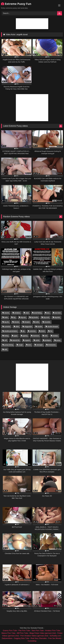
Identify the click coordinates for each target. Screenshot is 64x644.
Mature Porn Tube (8, 633)
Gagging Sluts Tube (22, 638)
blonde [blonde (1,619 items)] (17, 322)
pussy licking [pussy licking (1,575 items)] (9, 345)
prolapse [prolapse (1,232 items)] (48, 340)
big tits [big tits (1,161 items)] (7, 322)
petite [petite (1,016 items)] (38, 340)
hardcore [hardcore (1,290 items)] (36, 336)
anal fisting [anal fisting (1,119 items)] (38, 313)
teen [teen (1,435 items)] (30, 345)
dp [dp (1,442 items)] (24, 331)
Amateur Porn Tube (53, 631)
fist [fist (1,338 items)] (51, 331)
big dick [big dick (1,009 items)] (57, 317)
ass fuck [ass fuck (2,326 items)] (58, 313)
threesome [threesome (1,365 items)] (52, 345)
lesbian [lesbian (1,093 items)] (55, 336)
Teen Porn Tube (38, 631)
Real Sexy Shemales (39, 638)
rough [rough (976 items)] (21, 345)
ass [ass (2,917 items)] (48, 313)
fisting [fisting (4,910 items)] (6, 336)
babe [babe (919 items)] (6, 317)
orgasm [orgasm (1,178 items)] (28, 340)
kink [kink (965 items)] (46, 336)
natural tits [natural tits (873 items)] (16, 340)
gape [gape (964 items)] (16, 336)
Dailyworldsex (7, 638)
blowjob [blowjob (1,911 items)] (27, 322)
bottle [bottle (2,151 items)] (37, 322)
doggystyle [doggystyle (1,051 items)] (28, 326)
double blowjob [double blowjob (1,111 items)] (53, 326)
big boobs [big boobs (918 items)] (35, 317)
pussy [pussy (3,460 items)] (58, 340)
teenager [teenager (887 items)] (40, 345)
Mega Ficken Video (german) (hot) (43, 633)
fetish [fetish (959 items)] (43, 331)
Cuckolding (32, 641)
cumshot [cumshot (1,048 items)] (7, 326)
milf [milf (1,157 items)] (6, 340)
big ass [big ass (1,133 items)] (23, 317)
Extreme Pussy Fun (16, 4)
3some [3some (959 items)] (7, 313)
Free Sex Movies (55, 638)
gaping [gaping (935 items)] (25, 336)
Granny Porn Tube (10, 631)
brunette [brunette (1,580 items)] (47, 322)
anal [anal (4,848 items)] (27, 313)
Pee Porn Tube (24, 631)
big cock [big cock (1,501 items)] (46, 317)
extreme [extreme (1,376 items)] (33, 331)
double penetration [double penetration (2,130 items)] (11, 331)
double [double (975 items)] (40, 326)
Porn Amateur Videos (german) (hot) (34, 636)
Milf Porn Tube (23, 633)
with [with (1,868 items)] (6, 349)
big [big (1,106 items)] (14, 317)
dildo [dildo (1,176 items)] (17, 326)
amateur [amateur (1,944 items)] (17, 313)
